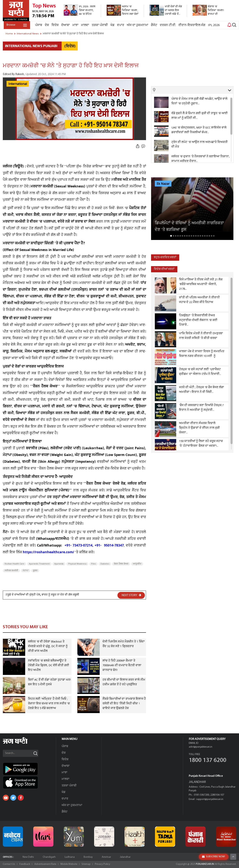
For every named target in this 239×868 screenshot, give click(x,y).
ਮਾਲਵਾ (84, 25)
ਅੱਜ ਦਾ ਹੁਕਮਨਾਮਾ (137, 25)
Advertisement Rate (45, 864)
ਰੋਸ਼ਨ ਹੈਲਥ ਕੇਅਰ (121, 564)
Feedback (25, 864)
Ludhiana (70, 857)
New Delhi (28, 857)
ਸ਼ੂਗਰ (35, 571)
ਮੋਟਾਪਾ (26, 571)
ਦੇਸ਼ (46, 25)
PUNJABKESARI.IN (204, 864)
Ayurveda (59, 564)
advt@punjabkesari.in (201, 747)
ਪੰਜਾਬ (38, 25)
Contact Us (9, 864)
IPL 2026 (213, 25)
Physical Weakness (77, 564)
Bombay (88, 857)
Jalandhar (125, 857)
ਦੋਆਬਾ (65, 25)
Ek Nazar (163, 184)
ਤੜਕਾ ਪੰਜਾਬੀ (99, 25)
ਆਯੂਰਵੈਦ (137, 564)
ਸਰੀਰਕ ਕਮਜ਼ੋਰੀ (11, 571)
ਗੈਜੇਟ (153, 25)
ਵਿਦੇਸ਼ (54, 25)
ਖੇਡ (111, 25)
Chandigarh (49, 857)
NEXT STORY (131, 595)
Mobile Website (69, 864)
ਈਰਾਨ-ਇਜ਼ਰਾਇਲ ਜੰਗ (191, 25)
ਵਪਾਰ (120, 25)
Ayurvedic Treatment (39, 564)
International (18, 84)
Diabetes (105, 564)
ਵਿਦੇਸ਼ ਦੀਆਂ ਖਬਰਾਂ (165, 269)
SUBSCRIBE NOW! (214, 857)
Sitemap (86, 864)
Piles (93, 564)
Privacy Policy (103, 864)
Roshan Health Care (14, 564)
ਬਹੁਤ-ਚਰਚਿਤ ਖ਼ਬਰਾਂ (166, 257)
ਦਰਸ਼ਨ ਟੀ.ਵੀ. (167, 25)
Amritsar (106, 857)
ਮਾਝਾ (75, 25)
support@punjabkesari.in (210, 799)
